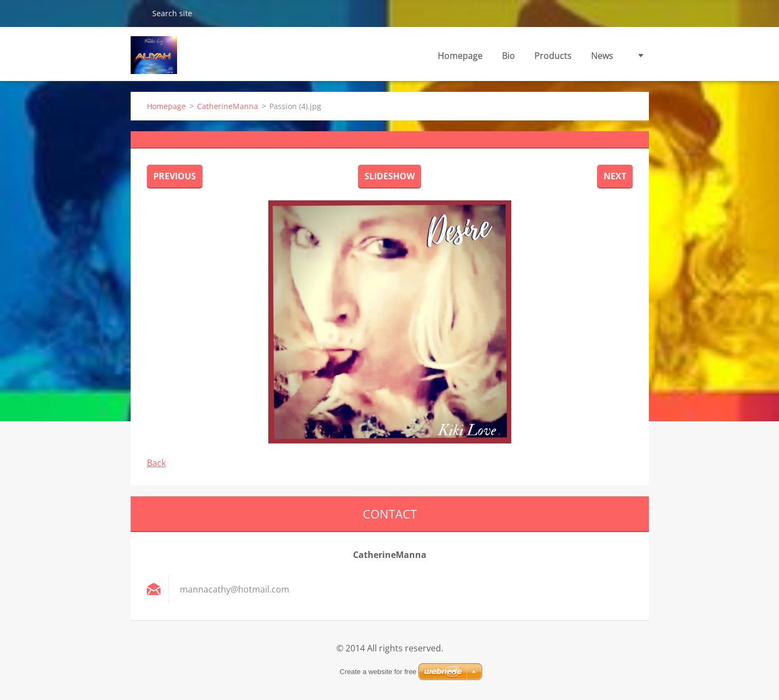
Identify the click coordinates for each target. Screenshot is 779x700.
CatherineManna (228, 106)
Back (156, 463)
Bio (509, 56)
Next (615, 176)
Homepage (460, 56)
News (602, 56)
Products (553, 56)
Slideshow (389, 176)
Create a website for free (378, 672)
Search (137, 13)
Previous (175, 176)
